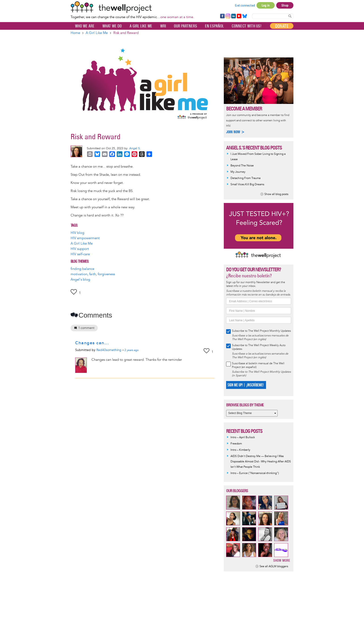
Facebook (222, 16)
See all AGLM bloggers (274, 566)
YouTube (239, 16)
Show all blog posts (276, 194)
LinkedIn (234, 16)
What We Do (112, 26)
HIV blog (77, 233)
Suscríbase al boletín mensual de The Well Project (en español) (258, 365)
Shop (285, 5)
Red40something (109, 350)
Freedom (236, 444)
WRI (163, 26)
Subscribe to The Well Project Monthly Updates (261, 331)
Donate (282, 26)
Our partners (185, 26)
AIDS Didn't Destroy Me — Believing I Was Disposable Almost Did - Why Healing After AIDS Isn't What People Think (261, 462)
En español (214, 26)
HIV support (80, 249)
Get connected (245, 5)
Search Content (290, 16)
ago (132, 350)
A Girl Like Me (141, 26)
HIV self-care (80, 254)
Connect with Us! (247, 26)
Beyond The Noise (242, 166)
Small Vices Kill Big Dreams (247, 184)
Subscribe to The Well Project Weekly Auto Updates (259, 347)
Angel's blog (80, 280)
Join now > (235, 132)
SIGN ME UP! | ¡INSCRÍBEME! (245, 385)
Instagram (228, 16)
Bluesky (245, 16)
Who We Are (85, 26)
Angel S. (135, 148)
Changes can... (92, 343)
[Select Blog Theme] (252, 413)
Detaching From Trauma (245, 178)
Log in (266, 5)
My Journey (238, 172)
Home (75, 33)
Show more (282, 560)
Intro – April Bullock (243, 437)
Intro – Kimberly (240, 450)
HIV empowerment (85, 238)
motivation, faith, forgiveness (93, 274)
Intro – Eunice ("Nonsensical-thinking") (255, 473)
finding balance (82, 269)
